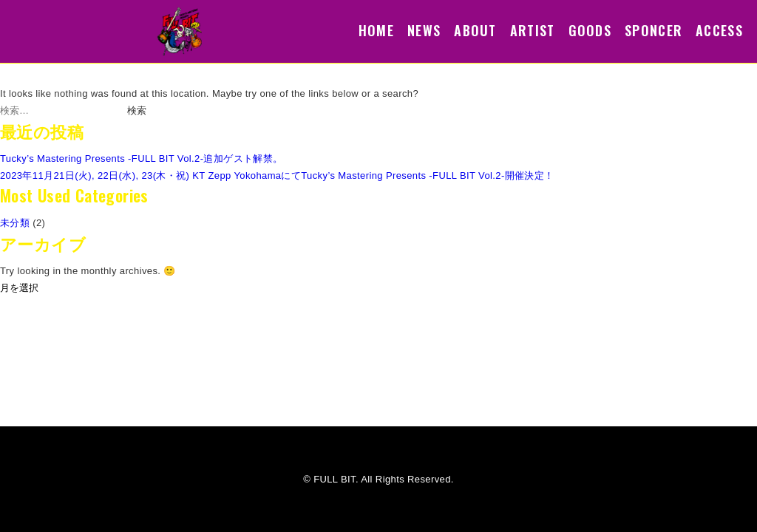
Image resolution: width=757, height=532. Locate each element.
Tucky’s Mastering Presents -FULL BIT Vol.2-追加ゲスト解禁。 (142, 158)
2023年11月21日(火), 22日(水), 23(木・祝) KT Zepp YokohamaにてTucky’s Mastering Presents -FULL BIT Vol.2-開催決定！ (277, 175)
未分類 (15, 223)
